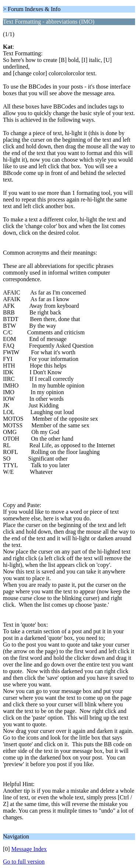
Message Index (29, 849)
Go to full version (24, 862)
